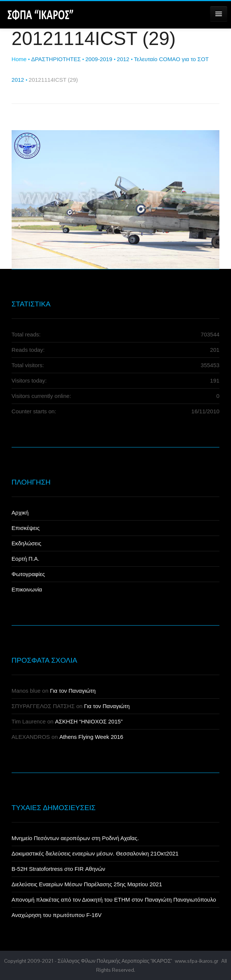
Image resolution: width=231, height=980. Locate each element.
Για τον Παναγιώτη (73, 691)
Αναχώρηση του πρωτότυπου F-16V (57, 915)
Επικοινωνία (27, 589)
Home (19, 59)
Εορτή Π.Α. (25, 559)
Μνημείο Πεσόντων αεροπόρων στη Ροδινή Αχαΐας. (75, 838)
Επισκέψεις (26, 528)
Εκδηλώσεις (27, 543)
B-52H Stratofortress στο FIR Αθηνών (58, 869)
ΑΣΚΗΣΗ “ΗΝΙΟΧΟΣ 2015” (89, 721)
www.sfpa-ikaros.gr (197, 961)
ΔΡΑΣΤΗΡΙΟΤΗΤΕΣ (56, 59)
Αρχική (20, 513)
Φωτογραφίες (28, 574)
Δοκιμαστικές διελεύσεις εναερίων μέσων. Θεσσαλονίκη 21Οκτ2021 (95, 853)
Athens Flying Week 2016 (91, 737)
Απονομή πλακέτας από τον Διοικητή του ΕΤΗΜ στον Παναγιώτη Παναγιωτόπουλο (114, 900)
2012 (123, 59)
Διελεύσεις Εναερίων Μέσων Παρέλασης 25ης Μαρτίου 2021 (87, 884)
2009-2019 (99, 59)
